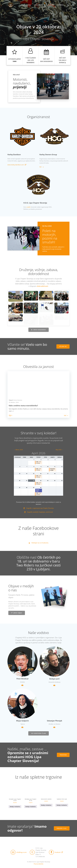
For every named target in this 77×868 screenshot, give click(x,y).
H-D (23, 5)
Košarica (60, 5)
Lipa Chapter (39, 5)
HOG (29, 5)
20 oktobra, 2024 (14, 402)
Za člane (51, 5)
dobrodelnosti (42, 286)
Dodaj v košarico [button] (15, 806)
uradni (29, 207)
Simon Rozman (18, 400)
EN (68, 5)
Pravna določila (38, 864)
